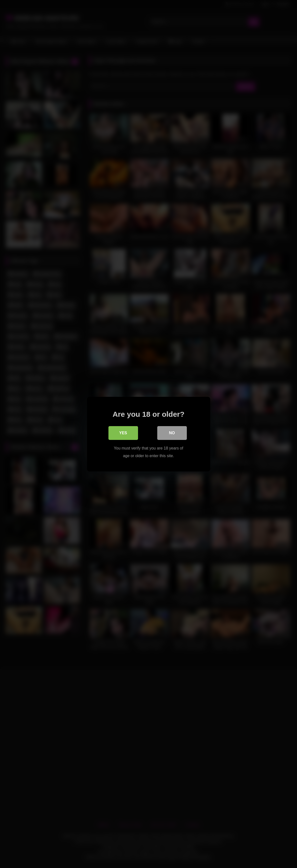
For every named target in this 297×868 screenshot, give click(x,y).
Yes (123, 433)
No (172, 433)
